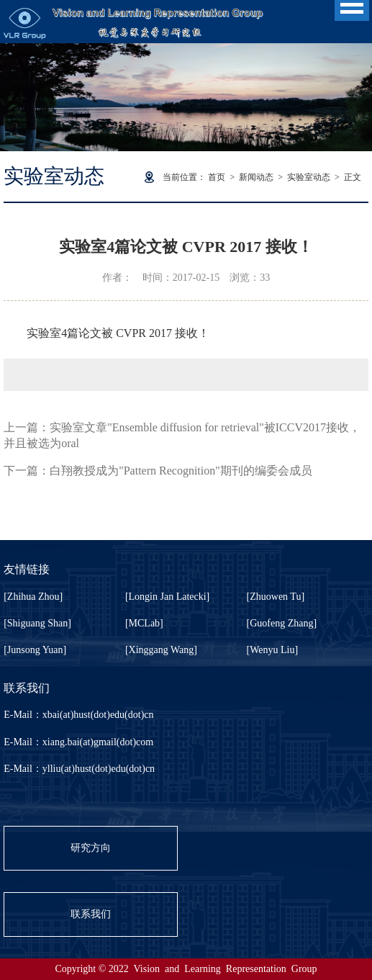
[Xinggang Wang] (161, 650)
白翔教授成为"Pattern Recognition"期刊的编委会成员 (181, 471)
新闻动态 (256, 177)
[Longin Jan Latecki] (167, 597)
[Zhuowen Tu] (276, 597)
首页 (217, 177)
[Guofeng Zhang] (282, 623)
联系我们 (91, 914)
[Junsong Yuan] (35, 650)
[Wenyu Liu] (273, 650)
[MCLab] (144, 623)
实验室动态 (309, 177)
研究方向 (91, 848)
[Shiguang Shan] (37, 623)
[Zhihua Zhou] (33, 597)
